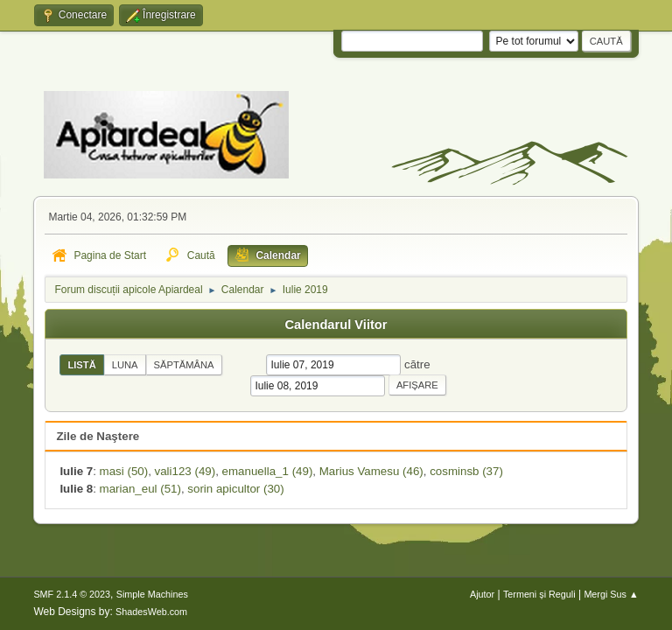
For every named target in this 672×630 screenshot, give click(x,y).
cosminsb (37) (466, 471)
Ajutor (482, 594)
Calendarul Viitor (336, 325)
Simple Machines (152, 594)
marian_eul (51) (140, 489)
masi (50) (124, 471)
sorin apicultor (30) (235, 489)
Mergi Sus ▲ (611, 594)
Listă (81, 365)
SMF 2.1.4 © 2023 (72, 594)
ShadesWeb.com (151, 612)
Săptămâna (184, 365)
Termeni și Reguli (539, 594)
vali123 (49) (185, 471)
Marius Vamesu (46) (371, 471)
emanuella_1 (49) (268, 471)
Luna (125, 365)
